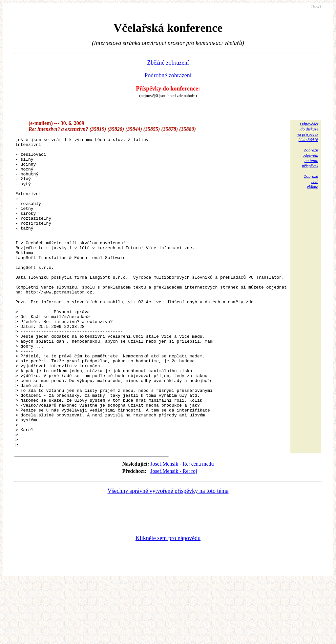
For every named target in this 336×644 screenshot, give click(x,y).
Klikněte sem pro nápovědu (168, 600)
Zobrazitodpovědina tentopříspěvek (310, 158)
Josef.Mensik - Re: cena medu (182, 526)
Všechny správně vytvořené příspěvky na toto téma (168, 553)
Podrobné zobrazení (168, 75)
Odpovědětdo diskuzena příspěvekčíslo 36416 (307, 132)
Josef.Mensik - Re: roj (174, 533)
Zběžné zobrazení (168, 63)
